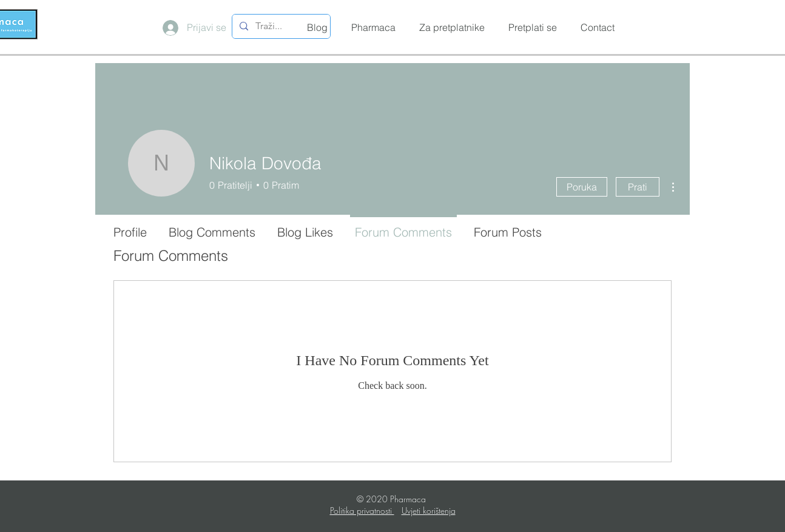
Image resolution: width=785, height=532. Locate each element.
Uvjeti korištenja (429, 510)
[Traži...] (280, 26)
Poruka (582, 187)
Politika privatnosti (362, 510)
